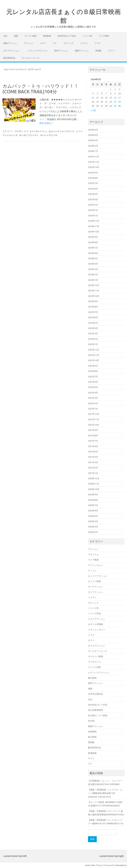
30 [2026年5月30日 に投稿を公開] (115, 106)
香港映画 (47, 36)
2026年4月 (93, 135)
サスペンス (68, 43)
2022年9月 (93, 366)
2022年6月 (93, 382)
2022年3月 (93, 398)
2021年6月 (93, 446)
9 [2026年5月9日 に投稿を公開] (115, 94)
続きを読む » (46, 123)
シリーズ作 (87, 36)
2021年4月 (93, 457)
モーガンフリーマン (29, 135)
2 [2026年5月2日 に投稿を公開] (115, 89)
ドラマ (98, 43)
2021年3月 (93, 462)
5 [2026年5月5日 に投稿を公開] (97, 94)
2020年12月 (94, 478)
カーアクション (95, 587)
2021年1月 (93, 473)
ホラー (43, 43)
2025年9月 (93, 173)
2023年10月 (94, 296)
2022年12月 (94, 350)
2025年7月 (93, 183)
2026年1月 (93, 151)
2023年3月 (93, 333)
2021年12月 (94, 414)
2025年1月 (93, 216)
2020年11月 (94, 484)
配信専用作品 (9, 58)
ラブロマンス (94, 662)
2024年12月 (94, 221)
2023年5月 (93, 323)
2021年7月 (93, 441)
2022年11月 (94, 355)
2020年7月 (93, 505)
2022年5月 (93, 387)
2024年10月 (94, 232)
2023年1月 (93, 344)
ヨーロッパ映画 (95, 656)
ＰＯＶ (111, 51)
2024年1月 (93, 280)
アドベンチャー (95, 565)
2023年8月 (93, 307)
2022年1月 (93, 409)
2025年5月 (93, 194)
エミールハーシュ (38, 131)
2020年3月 (93, 527)
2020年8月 (93, 500)
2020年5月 (93, 516)
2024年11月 (94, 226)
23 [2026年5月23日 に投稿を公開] (115, 102)
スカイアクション (97, 619)
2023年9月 (93, 301)
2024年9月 (93, 237)
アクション (29, 43)
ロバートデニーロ (49, 135)
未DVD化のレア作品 (67, 36)
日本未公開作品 (95, 694)
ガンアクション (95, 592)
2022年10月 (94, 360)
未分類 (91, 721)
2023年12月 (94, 285)
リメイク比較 (94, 667)
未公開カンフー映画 (98, 715)
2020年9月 (93, 494)
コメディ (84, 43)
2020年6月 (93, 511)
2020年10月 (94, 489)
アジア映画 (104, 36)
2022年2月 (93, 403)
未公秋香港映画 (95, 710)
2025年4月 (93, 199)
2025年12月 (94, 157)
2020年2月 (93, 532)
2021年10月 (94, 425)
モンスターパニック (31, 58)
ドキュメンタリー (97, 630)
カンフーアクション (98, 576)
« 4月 (93, 111)
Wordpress (121, 865)
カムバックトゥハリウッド (61, 131)
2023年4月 (93, 328)
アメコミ (92, 570)
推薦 (16, 36)
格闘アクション (10, 43)
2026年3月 (93, 140)
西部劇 (98, 51)
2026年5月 (93, 130)
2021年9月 (93, 430)
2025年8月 (93, 178)
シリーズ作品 (94, 613)
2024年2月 (93, 274)
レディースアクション (38, 51)
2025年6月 (93, 189)
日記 (5, 36)
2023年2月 (93, 339)
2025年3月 (93, 205)
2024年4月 (93, 264)
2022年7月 (93, 377)
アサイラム (93, 554)
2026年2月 (93, 146)
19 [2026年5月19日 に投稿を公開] (97, 102)
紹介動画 (92, 737)
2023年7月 (93, 312)
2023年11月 (94, 291)
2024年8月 (93, 242)
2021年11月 (94, 419)
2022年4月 (93, 393)
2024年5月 (93, 258)
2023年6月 (93, 317)
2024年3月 (93, 269)
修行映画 (92, 678)
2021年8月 (93, 435)
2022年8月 (93, 371)
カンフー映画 (30, 36)
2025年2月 (93, 210)
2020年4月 (93, 521)
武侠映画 (92, 732)
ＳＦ (55, 43)
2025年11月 (94, 162)
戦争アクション (61, 51)
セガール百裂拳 (95, 624)
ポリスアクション (11, 51)
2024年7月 (93, 248)
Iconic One (90, 865)
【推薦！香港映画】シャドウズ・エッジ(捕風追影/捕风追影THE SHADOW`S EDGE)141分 (105, 793)
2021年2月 (93, 468)
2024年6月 (93, 253)
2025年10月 (94, 167)
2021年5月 (93, 452)
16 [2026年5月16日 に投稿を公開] (115, 98)
